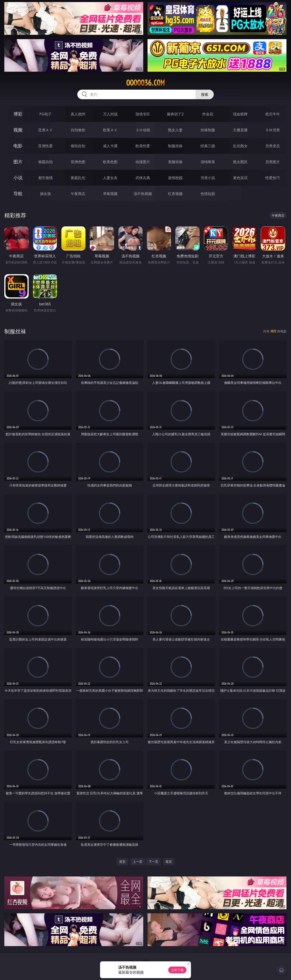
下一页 (153, 862)
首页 (122, 862)
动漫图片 (143, 162)
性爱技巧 (273, 178)
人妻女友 (110, 178)
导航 (18, 194)
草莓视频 (110, 194)
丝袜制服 (208, 130)
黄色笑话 (240, 178)
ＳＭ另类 (273, 130)
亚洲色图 (78, 162)
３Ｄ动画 (143, 130)
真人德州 (78, 114)
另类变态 (273, 146)
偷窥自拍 (45, 162)
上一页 (138, 862)
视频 (18, 130)
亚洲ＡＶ (45, 130)
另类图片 (273, 162)
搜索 (205, 94)
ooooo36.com (145, 83)
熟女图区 (240, 162)
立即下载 (177, 970)
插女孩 (45, 194)
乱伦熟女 (240, 146)
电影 (18, 146)
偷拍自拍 (78, 146)
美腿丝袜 (175, 162)
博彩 (18, 114)
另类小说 (208, 178)
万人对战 (110, 114)
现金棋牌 (240, 114)
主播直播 (240, 130)
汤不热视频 (143, 194)
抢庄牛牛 (273, 114)
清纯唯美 (208, 162)
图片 (18, 162)
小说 (18, 178)
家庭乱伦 (78, 178)
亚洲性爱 (45, 146)
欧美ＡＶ (110, 130)
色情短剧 (208, 194)
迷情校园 (175, 178)
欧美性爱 (143, 146)
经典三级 (208, 146)
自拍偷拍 (78, 130)
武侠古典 (143, 178)
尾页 (169, 862)
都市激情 (45, 178)
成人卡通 (110, 146)
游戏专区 (143, 114)
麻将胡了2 (175, 114)
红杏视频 (175, 194)
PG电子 (45, 114)
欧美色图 (110, 162)
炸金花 (208, 114)
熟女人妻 (175, 130)
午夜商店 (78, 194)
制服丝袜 (175, 146)
